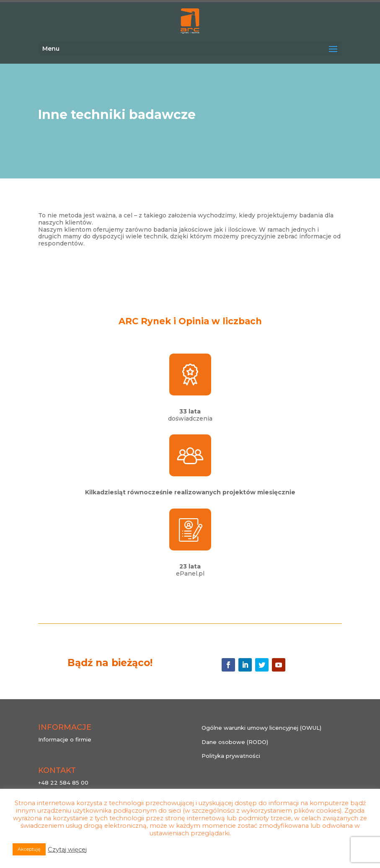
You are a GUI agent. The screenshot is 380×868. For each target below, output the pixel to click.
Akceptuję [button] (29, 849)
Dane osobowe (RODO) (235, 742)
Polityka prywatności (231, 756)
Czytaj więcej (67, 850)
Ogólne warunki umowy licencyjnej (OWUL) (261, 728)
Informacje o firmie (65, 739)
